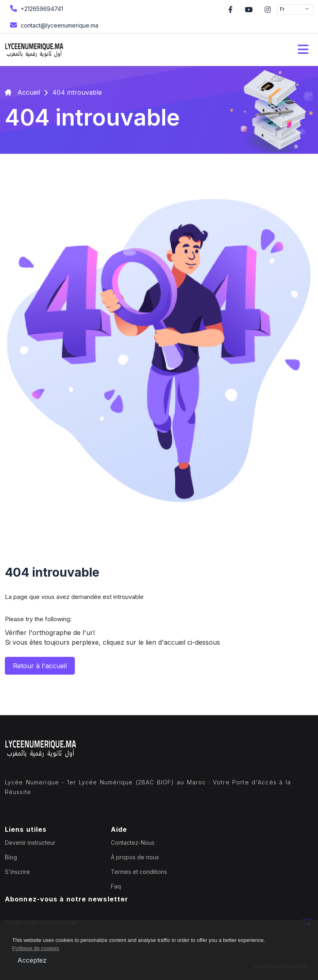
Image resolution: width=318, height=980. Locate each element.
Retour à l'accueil (40, 666)
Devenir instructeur (30, 843)
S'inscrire (17, 872)
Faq (116, 886)
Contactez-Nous (133, 843)
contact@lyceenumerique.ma (53, 25)
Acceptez (32, 960)
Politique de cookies (36, 948)
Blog (11, 857)
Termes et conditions (139, 872)
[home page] (34, 50)
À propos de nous (135, 857)
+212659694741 (36, 8)
